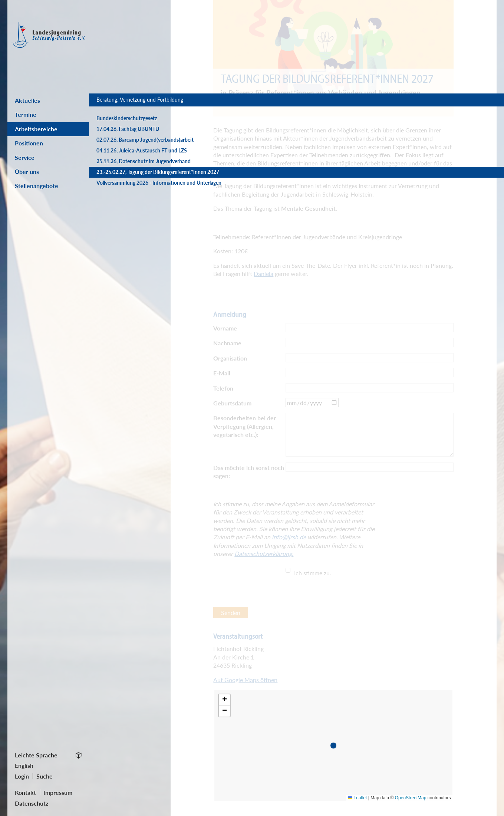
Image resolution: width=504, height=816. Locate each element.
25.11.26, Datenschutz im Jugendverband (126, 186)
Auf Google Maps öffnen (245, 680)
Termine (26, 114)
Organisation (230, 358)
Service (25, 157)
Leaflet (357, 798)
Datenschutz (32, 803)
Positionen (29, 143)
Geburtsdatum (232, 403)
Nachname (227, 343)
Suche (45, 776)
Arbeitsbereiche (36, 129)
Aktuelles (27, 100)
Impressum (58, 792)
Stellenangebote (37, 186)
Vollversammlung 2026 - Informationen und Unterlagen (131, 222)
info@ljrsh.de (289, 537)
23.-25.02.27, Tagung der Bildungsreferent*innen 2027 (129, 204)
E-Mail (222, 373)
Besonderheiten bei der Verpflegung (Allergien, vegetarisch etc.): (245, 426)
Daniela (263, 274)
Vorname (225, 328)
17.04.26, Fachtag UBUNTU (128, 136)
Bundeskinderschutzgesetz (127, 125)
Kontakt (25, 792)
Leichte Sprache (36, 755)
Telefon (223, 388)
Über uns (27, 172)
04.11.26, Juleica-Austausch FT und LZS (128, 168)
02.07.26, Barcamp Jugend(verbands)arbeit (123, 150)
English (24, 765)
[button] (335, 747)
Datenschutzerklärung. (264, 554)
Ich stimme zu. (313, 573)
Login (22, 776)
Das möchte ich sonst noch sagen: (249, 472)
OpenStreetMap (411, 798)
